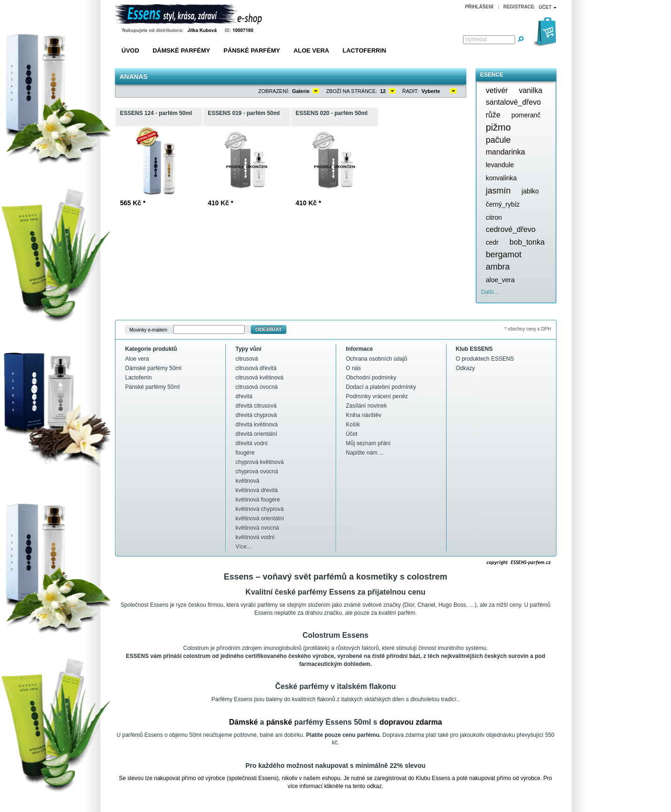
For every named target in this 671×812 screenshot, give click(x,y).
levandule (500, 165)
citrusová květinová (260, 378)
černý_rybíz (503, 204)
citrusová (247, 359)
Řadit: (411, 91)
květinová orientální (260, 518)
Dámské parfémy (181, 50)
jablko (530, 191)
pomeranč (526, 115)
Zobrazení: (274, 91)
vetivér (497, 90)
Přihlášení (479, 7)
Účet (352, 434)
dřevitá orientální (257, 434)
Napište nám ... (365, 453)
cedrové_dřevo (511, 229)
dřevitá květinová (257, 425)
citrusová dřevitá (256, 368)
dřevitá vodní (252, 443)
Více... (244, 547)
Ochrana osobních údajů (377, 359)
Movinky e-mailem (149, 329)
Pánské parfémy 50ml (153, 387)
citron (494, 217)
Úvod (131, 50)
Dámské (243, 722)
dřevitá (244, 396)
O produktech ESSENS (485, 359)
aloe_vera (501, 280)
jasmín (498, 191)
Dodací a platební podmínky (381, 387)
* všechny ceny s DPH (528, 329)
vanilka (531, 90)
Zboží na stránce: (351, 91)
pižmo (498, 127)
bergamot (504, 255)
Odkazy (466, 368)
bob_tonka (527, 242)
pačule (498, 140)
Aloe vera (311, 50)
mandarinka (506, 152)
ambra (498, 267)
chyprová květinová (260, 462)
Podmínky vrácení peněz (377, 396)
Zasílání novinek (366, 406)
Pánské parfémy (252, 50)
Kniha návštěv (364, 415)
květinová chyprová (260, 509)
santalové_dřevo (513, 102)
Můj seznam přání (368, 443)
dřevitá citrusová (256, 406)
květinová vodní (255, 537)
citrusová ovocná (257, 387)
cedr (492, 242)
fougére (245, 453)
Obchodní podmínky (371, 378)
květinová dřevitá (257, 490)
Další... (490, 292)
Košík (353, 425)
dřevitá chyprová (256, 415)
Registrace (519, 7)
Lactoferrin (365, 50)
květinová (248, 481)
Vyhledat (476, 39)
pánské (279, 722)
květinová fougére (258, 500)
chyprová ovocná (257, 472)
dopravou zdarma (411, 722)
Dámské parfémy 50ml (154, 368)
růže (493, 115)
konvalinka (501, 178)
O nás (354, 368)
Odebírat (269, 329)
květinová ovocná (258, 528)
